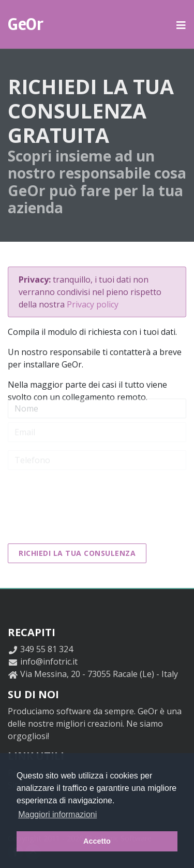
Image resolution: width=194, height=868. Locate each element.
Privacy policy (93, 304)
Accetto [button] (97, 841)
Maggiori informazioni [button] (57, 814)
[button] (181, 24)
